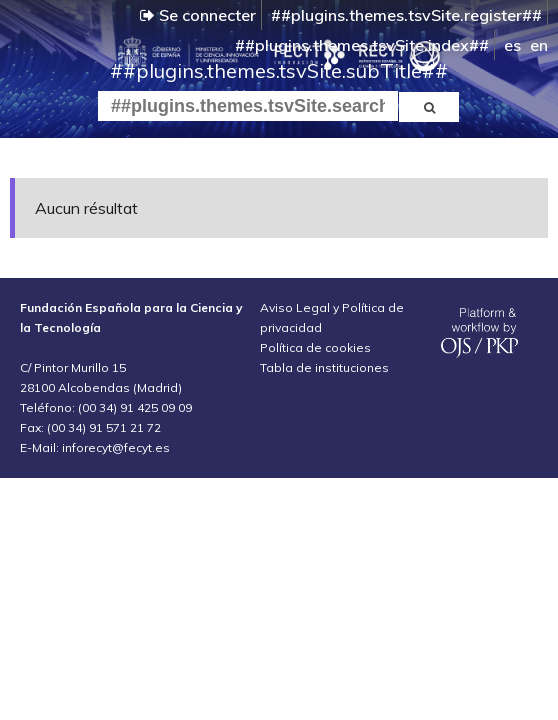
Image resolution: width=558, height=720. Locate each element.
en (539, 45)
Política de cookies (315, 347)
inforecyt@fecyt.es (116, 447)
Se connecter (198, 15)
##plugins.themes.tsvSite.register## (406, 15)
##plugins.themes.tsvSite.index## (362, 45)
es (512, 45)
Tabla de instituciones (324, 367)
